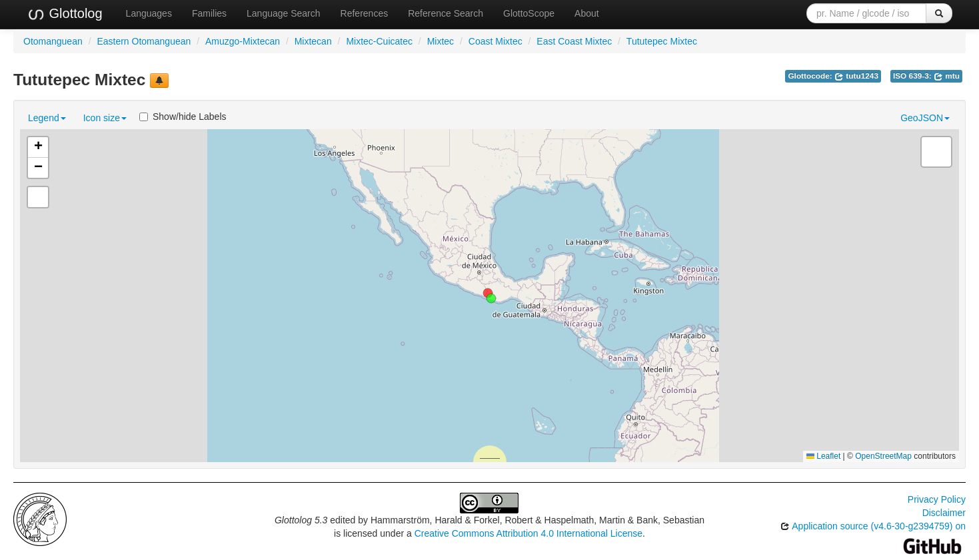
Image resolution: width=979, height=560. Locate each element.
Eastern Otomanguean (144, 41)
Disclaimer (944, 513)
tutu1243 (856, 76)
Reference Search (446, 13)
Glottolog (65, 14)
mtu (947, 76)
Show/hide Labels (183, 117)
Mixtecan (313, 41)
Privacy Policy (937, 499)
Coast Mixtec (495, 41)
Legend (47, 118)
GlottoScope (529, 13)
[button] (491, 298)
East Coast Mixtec (574, 41)
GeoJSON (925, 118)
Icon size (105, 118)
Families (209, 13)
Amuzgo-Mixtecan (243, 41)
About (587, 13)
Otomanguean (53, 41)
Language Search (284, 13)
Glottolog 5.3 (301, 520)
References (365, 13)
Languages (149, 13)
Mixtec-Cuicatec (379, 41)
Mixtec (441, 41)
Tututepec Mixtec (662, 41)
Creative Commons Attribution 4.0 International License (528, 533)
